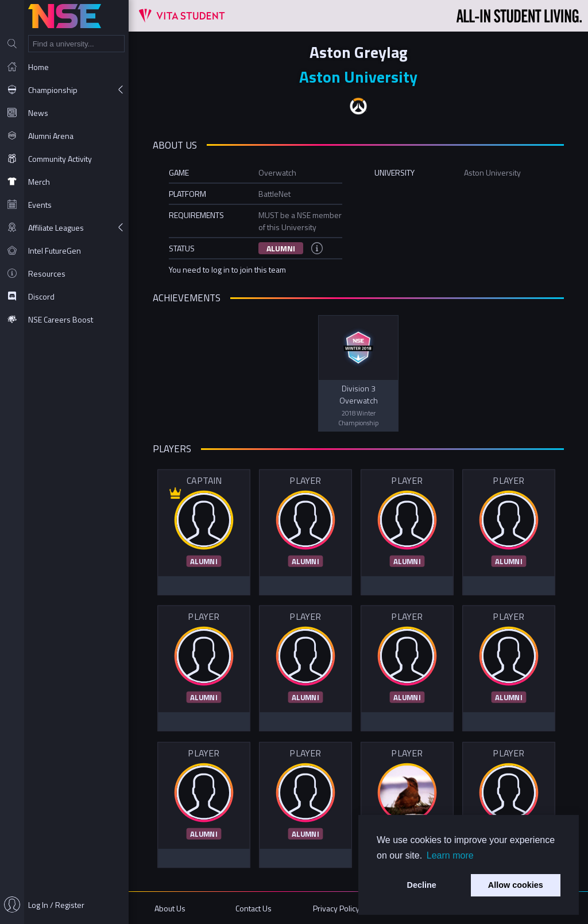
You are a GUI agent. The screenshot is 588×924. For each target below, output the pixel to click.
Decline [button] (422, 885)
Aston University (358, 77)
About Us (170, 908)
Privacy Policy (336, 908)
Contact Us (254, 908)
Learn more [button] (450, 855)
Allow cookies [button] (516, 885)
